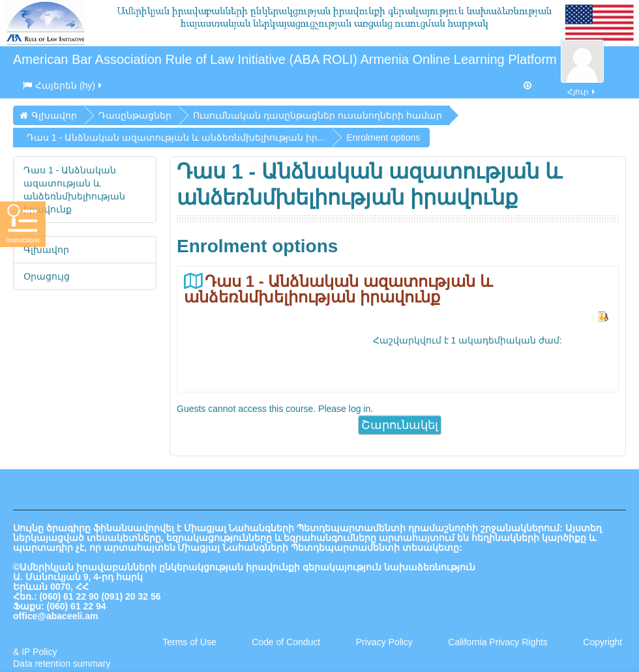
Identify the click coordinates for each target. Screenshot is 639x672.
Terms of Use (189, 642)
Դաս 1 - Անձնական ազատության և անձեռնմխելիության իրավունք (338, 289)
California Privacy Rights (499, 642)
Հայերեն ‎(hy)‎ (63, 85)
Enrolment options (383, 138)
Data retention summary (62, 664)
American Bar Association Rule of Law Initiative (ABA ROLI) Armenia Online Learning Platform (285, 59)
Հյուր (582, 84)
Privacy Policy (384, 642)
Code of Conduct (286, 642)
